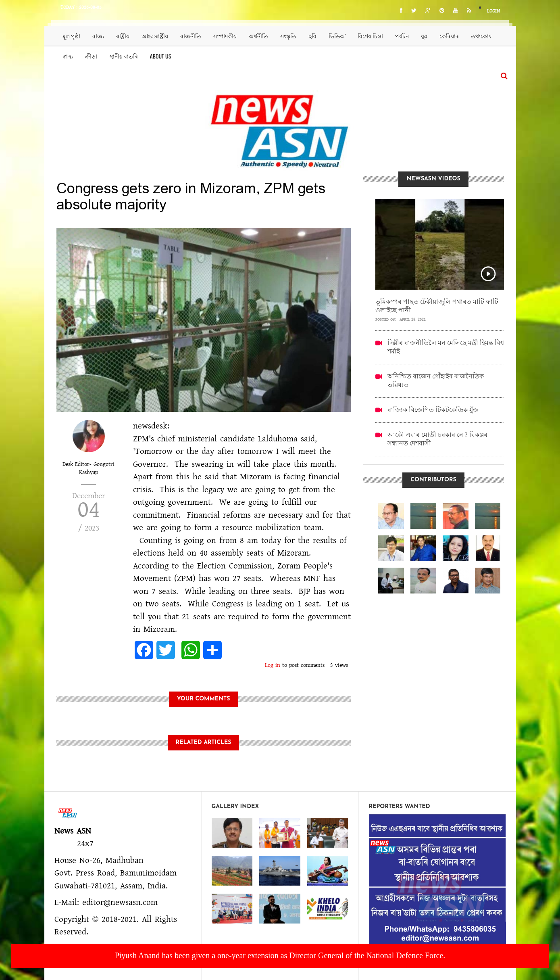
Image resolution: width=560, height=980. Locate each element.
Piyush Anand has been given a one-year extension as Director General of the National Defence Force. (280, 955)
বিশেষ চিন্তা (370, 36)
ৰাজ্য (98, 36)
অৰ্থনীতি (258, 36)
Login (493, 11)
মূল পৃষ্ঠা (71, 36)
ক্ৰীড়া (91, 56)
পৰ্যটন (402, 36)
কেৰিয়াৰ (449, 36)
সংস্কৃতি (288, 36)
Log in (273, 665)
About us (161, 56)
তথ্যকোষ (481, 36)
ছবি (312, 36)
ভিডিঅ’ (337, 36)
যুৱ (424, 36)
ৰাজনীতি (191, 36)
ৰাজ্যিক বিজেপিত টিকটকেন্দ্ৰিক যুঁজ (433, 410)
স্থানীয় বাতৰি (124, 56)
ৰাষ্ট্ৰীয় (123, 36)
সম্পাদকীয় (225, 36)
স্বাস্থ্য (68, 56)
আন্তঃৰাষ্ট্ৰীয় (155, 36)
